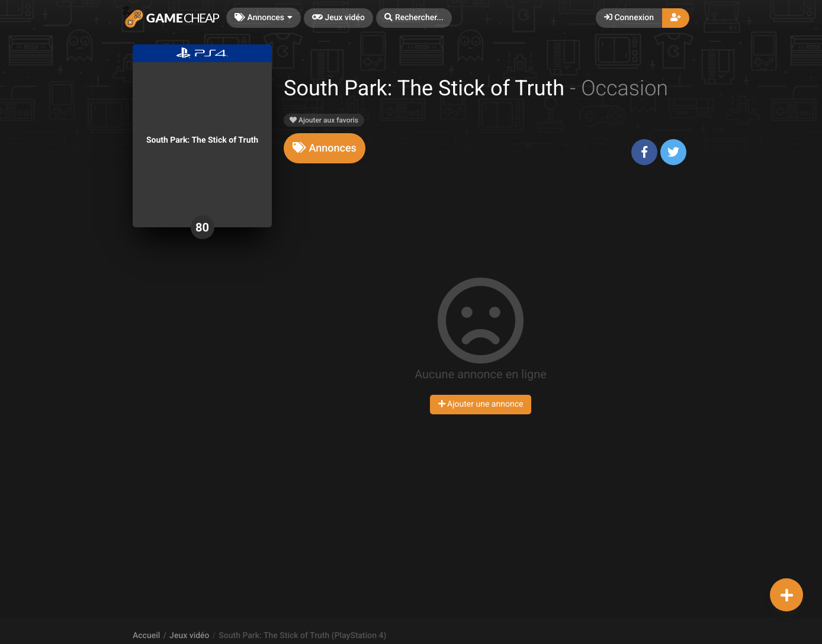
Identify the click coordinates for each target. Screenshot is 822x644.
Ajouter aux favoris (324, 120)
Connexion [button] (629, 18)
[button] (414, 18)
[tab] (325, 148)
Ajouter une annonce (481, 404)
